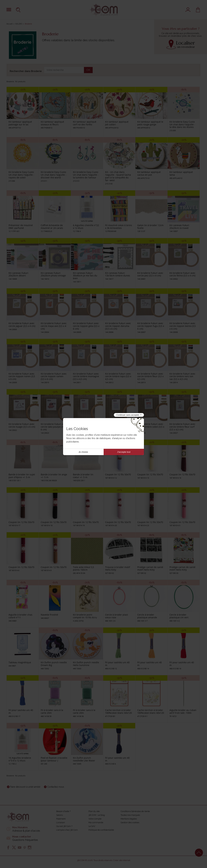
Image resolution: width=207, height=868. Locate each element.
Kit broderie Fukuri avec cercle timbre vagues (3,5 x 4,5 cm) (118, 427)
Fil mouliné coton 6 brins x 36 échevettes (119, 227)
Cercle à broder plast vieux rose (117, 616)
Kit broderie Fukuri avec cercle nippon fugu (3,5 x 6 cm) (151, 326)
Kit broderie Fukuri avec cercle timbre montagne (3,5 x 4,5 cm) (86, 376)
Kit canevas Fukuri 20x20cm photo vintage (53, 274)
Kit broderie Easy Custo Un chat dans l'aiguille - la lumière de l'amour (86, 175)
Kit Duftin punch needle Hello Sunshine (86, 664)
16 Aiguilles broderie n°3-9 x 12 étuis (20, 759)
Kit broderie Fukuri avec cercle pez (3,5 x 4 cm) (150, 274)
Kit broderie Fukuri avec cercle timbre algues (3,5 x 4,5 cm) (86, 427)
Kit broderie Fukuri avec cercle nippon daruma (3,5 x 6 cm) (118, 326)
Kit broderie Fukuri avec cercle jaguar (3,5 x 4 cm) (22, 325)
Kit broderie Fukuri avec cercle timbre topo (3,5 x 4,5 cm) (118, 376)
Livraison (61, 822)
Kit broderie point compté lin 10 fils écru (85, 616)
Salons (60, 815)
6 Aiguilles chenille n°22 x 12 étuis (86, 227)
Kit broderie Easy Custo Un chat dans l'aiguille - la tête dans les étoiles (182, 124)
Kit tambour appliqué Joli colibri (117, 123)
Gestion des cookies (130, 822)
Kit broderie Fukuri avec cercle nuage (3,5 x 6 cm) (22, 425)
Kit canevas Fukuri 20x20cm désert (18, 274)
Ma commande (96, 822)
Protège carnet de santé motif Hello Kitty (150, 568)
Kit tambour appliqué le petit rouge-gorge (150, 123)
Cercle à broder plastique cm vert (179, 616)
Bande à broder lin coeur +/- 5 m (83, 476)
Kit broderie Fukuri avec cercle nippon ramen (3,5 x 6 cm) (54, 376)
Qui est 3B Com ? (64, 826)
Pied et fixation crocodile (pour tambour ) (54, 759)
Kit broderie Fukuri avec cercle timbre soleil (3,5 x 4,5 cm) (151, 427)
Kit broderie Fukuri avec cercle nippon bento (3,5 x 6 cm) (183, 326)
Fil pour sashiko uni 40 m (117, 664)
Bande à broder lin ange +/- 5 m (54, 476)
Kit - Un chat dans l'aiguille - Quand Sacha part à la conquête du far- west (118, 176)
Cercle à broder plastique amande (147, 616)
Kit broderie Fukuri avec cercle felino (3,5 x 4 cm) (182, 274)
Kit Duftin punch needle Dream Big (54, 664)
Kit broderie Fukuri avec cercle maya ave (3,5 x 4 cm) (54, 326)
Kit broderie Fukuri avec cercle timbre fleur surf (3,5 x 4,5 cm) (182, 427)
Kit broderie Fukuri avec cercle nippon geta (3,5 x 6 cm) (86, 326)
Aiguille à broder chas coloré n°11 (20, 616)
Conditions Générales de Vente (135, 811)
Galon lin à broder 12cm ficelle (150, 227)
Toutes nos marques (130, 815)
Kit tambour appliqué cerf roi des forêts (85, 123)
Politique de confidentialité (101, 830)
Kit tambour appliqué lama (181, 173)
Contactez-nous (56, 787)
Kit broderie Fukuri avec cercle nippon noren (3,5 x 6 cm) (22, 376)
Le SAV (92, 826)
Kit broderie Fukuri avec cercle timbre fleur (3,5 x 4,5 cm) (150, 376)
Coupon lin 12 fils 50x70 (118, 474)
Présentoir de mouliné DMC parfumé (21, 227)
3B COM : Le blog (97, 815)
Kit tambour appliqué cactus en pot (149, 173)
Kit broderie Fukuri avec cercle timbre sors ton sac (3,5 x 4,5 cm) (182, 376)
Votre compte (95, 819)
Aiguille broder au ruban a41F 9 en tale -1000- (183, 711)
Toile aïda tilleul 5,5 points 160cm (83, 568)
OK (88, 70)
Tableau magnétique (20, 662)
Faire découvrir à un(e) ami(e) (25, 787)
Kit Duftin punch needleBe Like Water (84, 759)
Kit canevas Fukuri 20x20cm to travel (179, 227)
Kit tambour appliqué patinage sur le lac (20, 123)
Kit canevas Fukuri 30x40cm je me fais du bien (85, 276)
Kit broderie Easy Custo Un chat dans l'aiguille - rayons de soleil (21, 175)
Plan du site (94, 811)
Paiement (61, 819)
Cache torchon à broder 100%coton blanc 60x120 (118, 711)
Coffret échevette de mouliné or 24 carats (52, 227)
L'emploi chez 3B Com (67, 830)
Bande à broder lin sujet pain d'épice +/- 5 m (22, 476)
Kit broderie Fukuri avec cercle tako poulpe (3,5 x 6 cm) (54, 427)
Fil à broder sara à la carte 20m (52, 711)
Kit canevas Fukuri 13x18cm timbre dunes (118, 274)
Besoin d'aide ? (63, 811)
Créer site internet (122, 860)
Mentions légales (129, 819)
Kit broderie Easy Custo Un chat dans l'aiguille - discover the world (54, 175)
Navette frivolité (49, 615)
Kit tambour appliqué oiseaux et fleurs (52, 123)
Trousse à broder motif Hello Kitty (118, 568)
